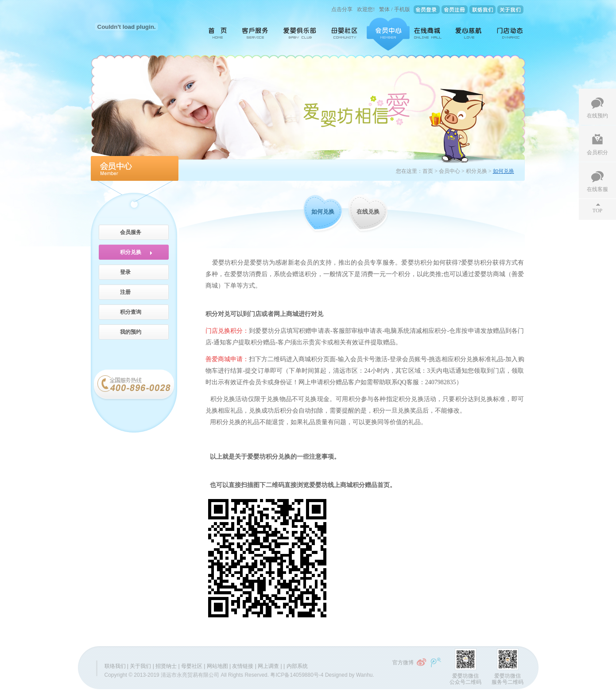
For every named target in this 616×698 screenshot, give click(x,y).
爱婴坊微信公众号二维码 (465, 679)
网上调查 (268, 666)
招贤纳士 (166, 666)
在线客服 (597, 189)
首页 (215, 34)
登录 (125, 272)
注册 (125, 292)
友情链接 (243, 666)
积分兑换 (131, 252)
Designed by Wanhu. (350, 675)
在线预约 (597, 116)
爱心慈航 (469, 34)
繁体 (384, 9)
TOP (597, 211)
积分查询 (131, 312)
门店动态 (508, 34)
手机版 (402, 9)
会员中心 (388, 34)
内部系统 (297, 666)
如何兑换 (323, 212)
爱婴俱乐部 (300, 34)
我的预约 (131, 332)
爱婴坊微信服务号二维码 (508, 679)
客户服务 (256, 34)
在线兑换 (368, 212)
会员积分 (597, 152)
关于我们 (140, 666)
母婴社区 (345, 34)
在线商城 (428, 34)
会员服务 (131, 232)
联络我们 (115, 666)
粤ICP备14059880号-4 (297, 675)
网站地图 (217, 666)
